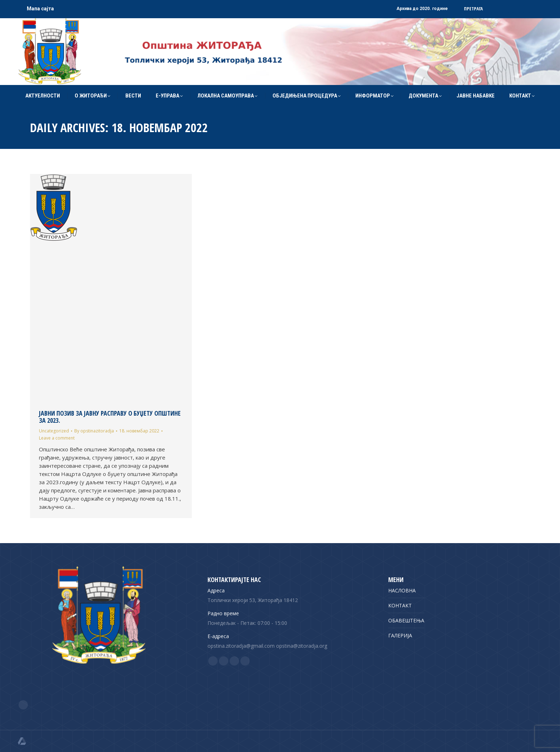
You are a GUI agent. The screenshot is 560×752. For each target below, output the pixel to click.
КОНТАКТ (400, 605)
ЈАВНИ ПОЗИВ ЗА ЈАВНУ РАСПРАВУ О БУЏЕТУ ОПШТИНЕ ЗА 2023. (110, 417)
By (94, 431)
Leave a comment (57, 438)
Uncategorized (54, 431)
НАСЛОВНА (402, 590)
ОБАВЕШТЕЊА (406, 620)
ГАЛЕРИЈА (400, 635)
